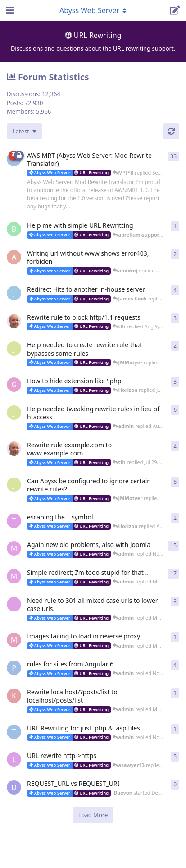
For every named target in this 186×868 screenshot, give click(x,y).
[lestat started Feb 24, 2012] (14, 759)
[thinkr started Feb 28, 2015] (14, 604)
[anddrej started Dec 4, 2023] (14, 257)
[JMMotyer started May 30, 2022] (14, 485)
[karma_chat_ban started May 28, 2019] (14, 696)
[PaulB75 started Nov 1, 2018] (14, 668)
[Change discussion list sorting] (25, 131)
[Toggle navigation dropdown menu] (93, 10)
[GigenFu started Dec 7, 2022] (14, 385)
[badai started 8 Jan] (14, 229)
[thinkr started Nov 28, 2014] (14, 521)
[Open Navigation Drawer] (9, 10)
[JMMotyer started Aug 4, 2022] (14, 413)
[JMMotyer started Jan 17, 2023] (14, 349)
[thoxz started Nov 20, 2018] (14, 732)
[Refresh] (171, 131)
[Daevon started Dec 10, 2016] (14, 787)
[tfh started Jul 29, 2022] (14, 449)
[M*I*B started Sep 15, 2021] (14, 548)
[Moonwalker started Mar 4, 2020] (14, 640)
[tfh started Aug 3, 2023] (14, 321)
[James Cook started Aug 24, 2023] (14, 293)
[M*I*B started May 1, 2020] (14, 576)
